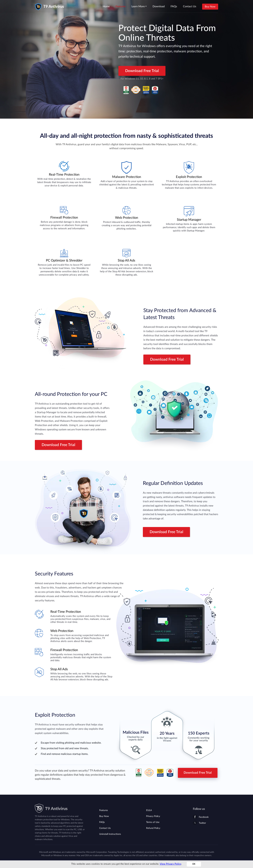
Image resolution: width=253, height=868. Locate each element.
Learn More (138, 6)
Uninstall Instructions (110, 834)
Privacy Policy (153, 816)
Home (106, 6)
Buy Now (210, 7)
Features (121, 6)
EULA (149, 810)
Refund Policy (153, 828)
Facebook (204, 817)
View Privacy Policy (170, 864)
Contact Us (190, 6)
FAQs (174, 6)
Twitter (202, 823)
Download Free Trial (142, 71)
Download (159, 6)
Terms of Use (153, 822)
